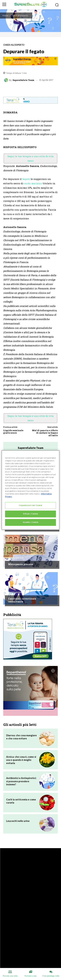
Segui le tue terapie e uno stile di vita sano (30, 158)
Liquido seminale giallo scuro (13, 432)
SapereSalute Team (23, 80)
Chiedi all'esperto (19, 15)
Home (5, 15)
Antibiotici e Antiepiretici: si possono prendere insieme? (21, 781)
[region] (30, 490)
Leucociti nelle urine (18, 821)
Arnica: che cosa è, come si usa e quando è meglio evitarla (21, 760)
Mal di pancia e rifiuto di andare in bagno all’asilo (45, 433)
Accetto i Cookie (30, 522)
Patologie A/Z (16, 558)
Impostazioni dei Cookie (30, 506)
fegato (26, 179)
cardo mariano (33, 183)
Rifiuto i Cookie (30, 514)
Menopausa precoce (21, 564)
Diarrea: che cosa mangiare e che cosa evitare (21, 737)
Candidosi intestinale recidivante (22, 600)
